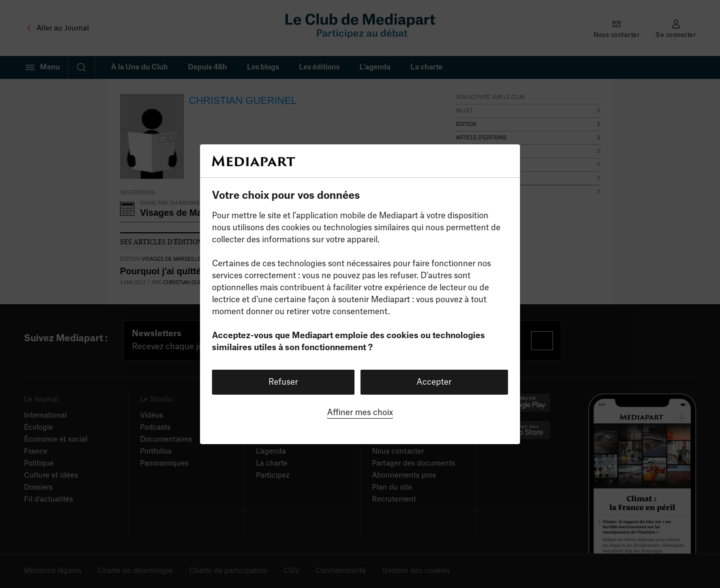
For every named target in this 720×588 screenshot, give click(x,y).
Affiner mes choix (360, 413)
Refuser (283, 382)
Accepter (434, 382)
